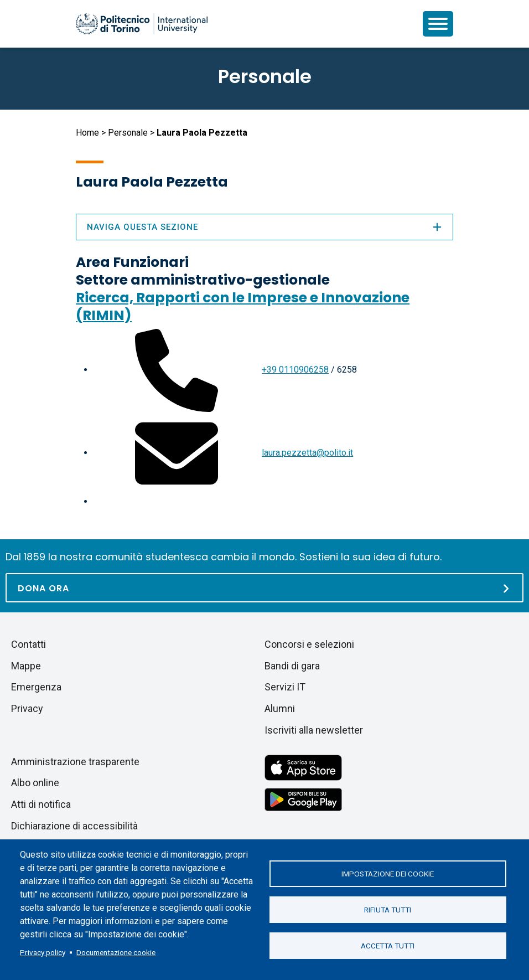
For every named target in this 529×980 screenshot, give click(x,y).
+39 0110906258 (295, 370)
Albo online (35, 783)
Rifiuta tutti (388, 910)
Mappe (26, 666)
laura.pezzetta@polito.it (307, 453)
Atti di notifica (41, 804)
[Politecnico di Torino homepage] (142, 24)
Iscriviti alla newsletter (314, 730)
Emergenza (36, 687)
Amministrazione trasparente (75, 762)
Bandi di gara (292, 666)
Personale (128, 133)
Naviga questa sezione (264, 227)
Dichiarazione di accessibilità (74, 826)
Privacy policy (43, 952)
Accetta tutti (388, 946)
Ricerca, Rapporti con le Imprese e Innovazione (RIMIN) (243, 306)
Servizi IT (285, 687)
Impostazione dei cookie (388, 874)
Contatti (28, 644)
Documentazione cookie (116, 952)
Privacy (27, 708)
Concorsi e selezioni (309, 644)
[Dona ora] (264, 588)
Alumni (280, 708)
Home (87, 133)
